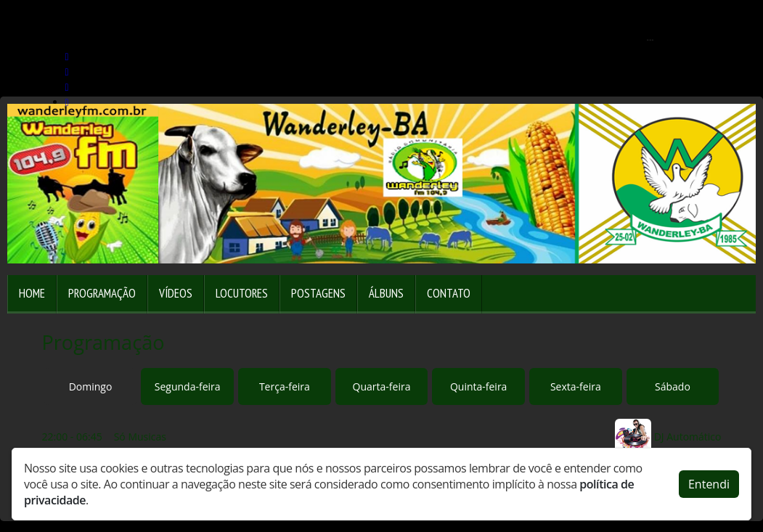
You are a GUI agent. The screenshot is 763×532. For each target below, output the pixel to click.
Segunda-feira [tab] (188, 386)
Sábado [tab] (673, 386)
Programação (102, 293)
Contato (449, 293)
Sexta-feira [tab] (576, 386)
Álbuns (386, 293)
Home (32, 293)
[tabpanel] (382, 437)
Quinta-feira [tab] (478, 386)
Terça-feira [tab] (285, 386)
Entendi (709, 484)
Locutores (242, 293)
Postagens (318, 293)
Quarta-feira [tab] (382, 386)
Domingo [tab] (91, 386)
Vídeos (176, 293)
